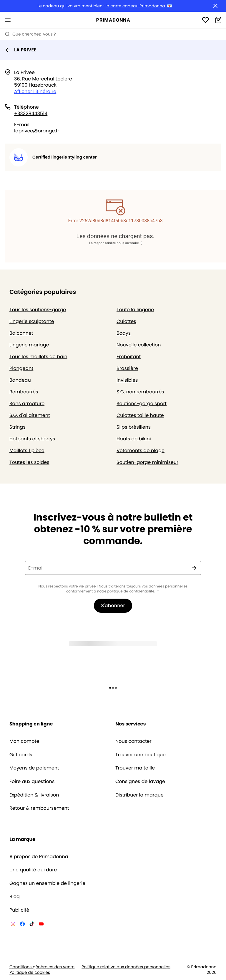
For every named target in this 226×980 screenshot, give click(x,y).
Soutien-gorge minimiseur (147, 462)
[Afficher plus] (158, 591)
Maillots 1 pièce (27, 451)
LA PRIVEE (20, 50)
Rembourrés (24, 392)
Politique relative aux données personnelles (126, 967)
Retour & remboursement (39, 808)
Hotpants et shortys (32, 439)
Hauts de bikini (134, 439)
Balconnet (21, 333)
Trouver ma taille (135, 768)
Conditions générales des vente (42, 967)
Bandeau (20, 380)
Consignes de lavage (140, 782)
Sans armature (27, 404)
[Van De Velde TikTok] (32, 925)
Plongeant (21, 368)
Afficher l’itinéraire (35, 91)
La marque (22, 839)
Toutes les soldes (29, 462)
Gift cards (21, 755)
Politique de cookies (30, 973)
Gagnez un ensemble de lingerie (47, 883)
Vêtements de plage (141, 451)
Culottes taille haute (140, 415)
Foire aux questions (32, 782)
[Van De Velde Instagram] (13, 925)
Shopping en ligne (31, 724)
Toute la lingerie (135, 310)
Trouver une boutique (141, 755)
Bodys (124, 333)
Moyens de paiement (34, 768)
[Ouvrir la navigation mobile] (8, 20)
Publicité (19, 910)
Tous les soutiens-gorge (38, 310)
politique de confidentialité (131, 591)
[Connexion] (205, 20)
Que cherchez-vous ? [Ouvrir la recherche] (30, 34)
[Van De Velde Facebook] (22, 925)
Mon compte (24, 741)
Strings (18, 427)
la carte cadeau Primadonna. (136, 6)
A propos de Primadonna (39, 857)
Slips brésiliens (134, 427)
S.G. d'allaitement (30, 415)
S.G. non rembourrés (140, 392)
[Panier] (218, 20)
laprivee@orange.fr (37, 131)
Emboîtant (129, 357)
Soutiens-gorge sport (142, 404)
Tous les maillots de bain (38, 357)
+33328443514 (31, 113)
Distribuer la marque (139, 795)
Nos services (131, 724)
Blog (15, 897)
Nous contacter (133, 741)
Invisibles (127, 380)
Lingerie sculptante (32, 321)
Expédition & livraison (34, 795)
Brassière (127, 368)
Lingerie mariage (29, 345)
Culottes (126, 321)
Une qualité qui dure (33, 870)
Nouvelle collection (139, 345)
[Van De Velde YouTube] (41, 925)
